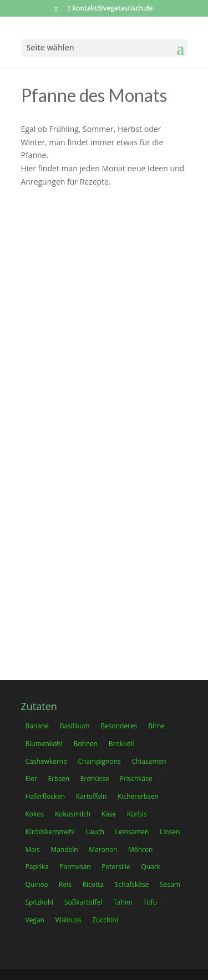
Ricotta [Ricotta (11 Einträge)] (93, 884)
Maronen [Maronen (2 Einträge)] (103, 849)
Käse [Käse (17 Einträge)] (109, 814)
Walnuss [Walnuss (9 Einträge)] (69, 920)
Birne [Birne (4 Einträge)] (156, 726)
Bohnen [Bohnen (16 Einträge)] (85, 744)
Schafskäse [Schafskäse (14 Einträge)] (132, 884)
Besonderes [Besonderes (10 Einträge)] (119, 726)
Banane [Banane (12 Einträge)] (37, 726)
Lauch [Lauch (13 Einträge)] (95, 832)
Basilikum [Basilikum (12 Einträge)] (75, 726)
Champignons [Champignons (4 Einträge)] (100, 761)
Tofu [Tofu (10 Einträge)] (150, 902)
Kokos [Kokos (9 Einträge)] (35, 814)
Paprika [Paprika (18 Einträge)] (37, 867)
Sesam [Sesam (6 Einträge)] (170, 884)
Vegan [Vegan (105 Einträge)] (35, 920)
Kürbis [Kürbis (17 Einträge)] (137, 814)
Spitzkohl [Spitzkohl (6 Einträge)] (40, 902)
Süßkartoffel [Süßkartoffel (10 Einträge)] (83, 902)
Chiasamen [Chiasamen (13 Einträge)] (149, 761)
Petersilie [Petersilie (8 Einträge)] (116, 867)
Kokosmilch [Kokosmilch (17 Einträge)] (73, 814)
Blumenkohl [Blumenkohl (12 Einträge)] (44, 744)
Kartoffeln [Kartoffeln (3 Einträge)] (92, 796)
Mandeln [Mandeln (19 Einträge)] (64, 849)
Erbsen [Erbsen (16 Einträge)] (59, 779)
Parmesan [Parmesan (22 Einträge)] (75, 867)
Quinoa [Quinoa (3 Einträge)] (37, 884)
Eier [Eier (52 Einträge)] (31, 779)
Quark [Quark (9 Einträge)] (151, 867)
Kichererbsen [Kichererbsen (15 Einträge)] (138, 796)
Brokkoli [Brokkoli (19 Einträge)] (121, 744)
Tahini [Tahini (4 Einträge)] (123, 902)
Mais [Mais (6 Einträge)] (33, 849)
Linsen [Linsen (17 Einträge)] (170, 832)
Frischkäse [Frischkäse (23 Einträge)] (136, 779)
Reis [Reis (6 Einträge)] (65, 884)
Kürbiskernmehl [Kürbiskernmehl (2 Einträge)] (50, 832)
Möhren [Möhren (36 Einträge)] (140, 849)
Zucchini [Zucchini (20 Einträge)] (105, 920)
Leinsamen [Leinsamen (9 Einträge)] (132, 832)
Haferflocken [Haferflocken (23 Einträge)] (45, 796)
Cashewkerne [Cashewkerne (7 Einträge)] (46, 761)
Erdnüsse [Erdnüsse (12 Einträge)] (95, 779)
